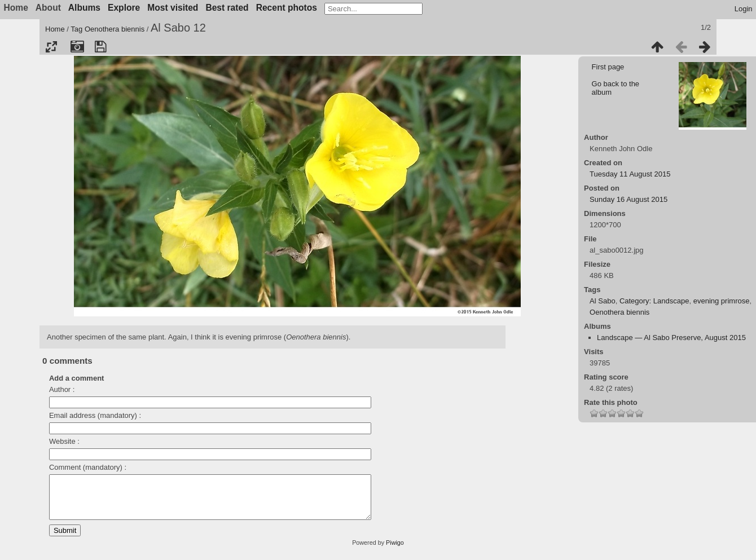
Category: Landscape (654, 301)
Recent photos (287, 8)
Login (744, 9)
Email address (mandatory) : (95, 415)
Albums (84, 8)
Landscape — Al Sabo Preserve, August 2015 (671, 338)
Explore (124, 8)
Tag (76, 29)
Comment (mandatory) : (88, 467)
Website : (64, 441)
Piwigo (395, 551)
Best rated (227, 8)
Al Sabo (603, 301)
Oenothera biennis (115, 29)
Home (55, 29)
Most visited (173, 8)
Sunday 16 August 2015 (628, 199)
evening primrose (722, 301)
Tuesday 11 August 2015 (630, 174)
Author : (62, 389)
